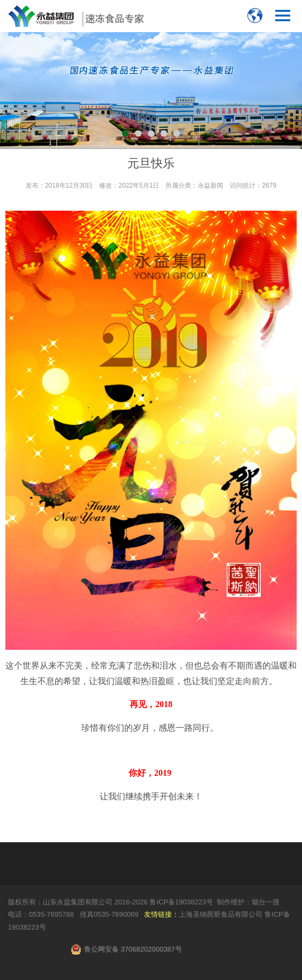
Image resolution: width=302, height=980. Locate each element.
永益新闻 (210, 185)
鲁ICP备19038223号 (181, 902)
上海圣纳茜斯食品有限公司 (221, 914)
